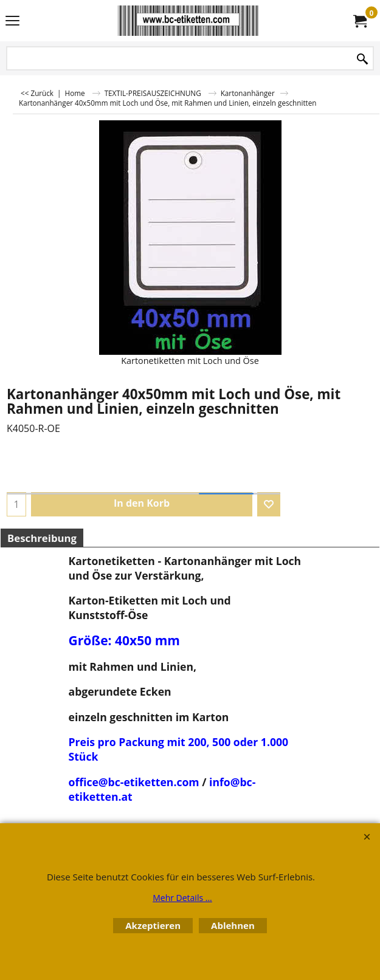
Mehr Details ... (182, 898)
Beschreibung (42, 538)
